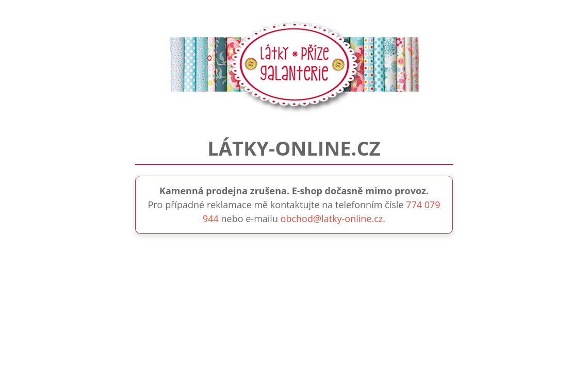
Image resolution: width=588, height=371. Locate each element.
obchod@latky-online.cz (332, 218)
